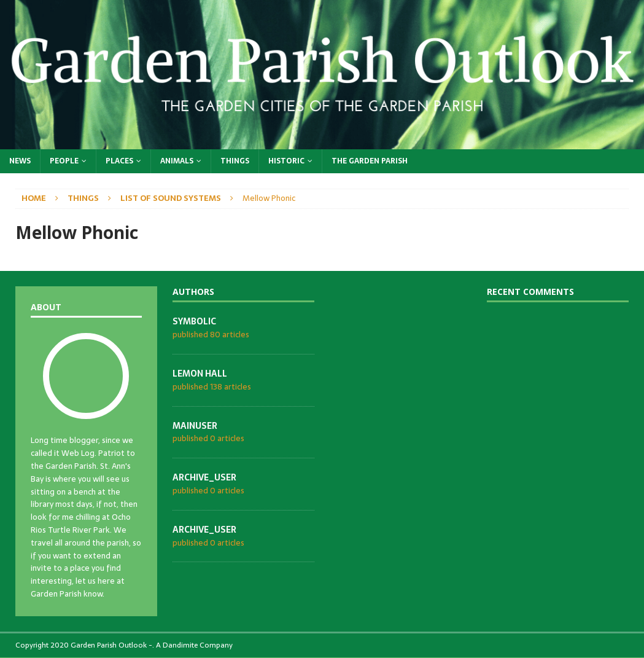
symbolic (194, 321)
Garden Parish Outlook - (111, 645)
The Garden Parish (370, 161)
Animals (177, 161)
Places (119, 161)
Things (235, 161)
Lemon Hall (200, 374)
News (20, 161)
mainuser (195, 426)
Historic (286, 161)
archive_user (204, 477)
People (64, 161)
